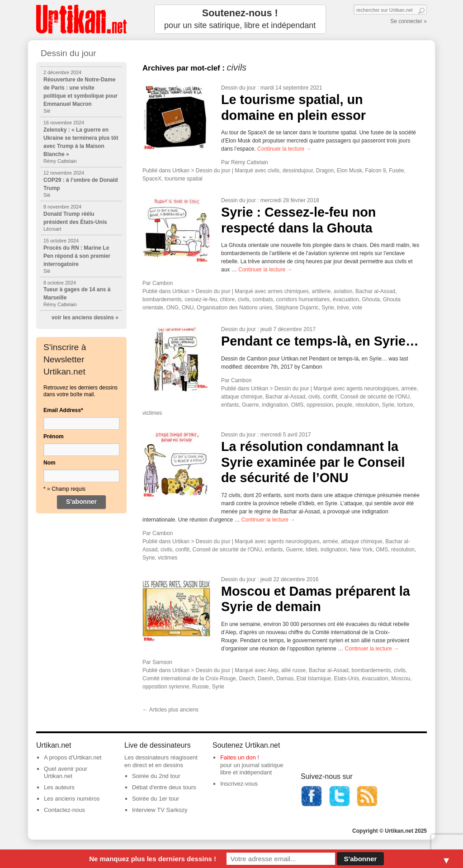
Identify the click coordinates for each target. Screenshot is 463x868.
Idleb (312, 550)
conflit (330, 397)
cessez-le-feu (201, 299)
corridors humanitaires (303, 299)
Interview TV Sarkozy (160, 810)
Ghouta (371, 299)
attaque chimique (242, 397)
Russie (201, 687)
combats (262, 299)
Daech (247, 678)
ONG (172, 308)
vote (357, 308)
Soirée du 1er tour (156, 799)
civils (274, 171)
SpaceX (152, 179)
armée (409, 389)
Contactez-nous (64, 810)
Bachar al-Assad (375, 291)
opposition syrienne (166, 687)
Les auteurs (59, 787)
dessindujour (298, 171)
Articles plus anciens (170, 710)
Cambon (163, 283)
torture (405, 405)
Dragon (325, 171)
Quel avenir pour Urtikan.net (66, 773)
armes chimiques (288, 291)
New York (361, 550)
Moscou (401, 678)
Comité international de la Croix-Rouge (189, 678)
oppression (320, 405)
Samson (162, 662)
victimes (152, 413)
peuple (344, 405)
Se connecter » (409, 21)
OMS (297, 405)
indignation (275, 405)
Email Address (63, 410)
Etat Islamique (314, 678)
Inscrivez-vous (239, 784)
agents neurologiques (372, 389)
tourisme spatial (184, 179)
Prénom (54, 436)
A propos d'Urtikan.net (73, 757)
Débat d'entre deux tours (164, 787)
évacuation (346, 299)
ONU (188, 308)
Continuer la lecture (284, 149)
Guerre (250, 405)
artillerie (321, 291)
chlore (227, 299)
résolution (367, 405)
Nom (50, 463)
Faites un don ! (240, 757)
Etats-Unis (347, 678)
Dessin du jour (239, 88)
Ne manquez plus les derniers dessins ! (153, 859)
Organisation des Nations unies (234, 308)
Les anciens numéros (72, 799)
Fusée (396, 171)
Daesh (266, 678)
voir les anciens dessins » (85, 318)
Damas (285, 678)
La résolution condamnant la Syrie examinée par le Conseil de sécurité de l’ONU (313, 462)
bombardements (162, 299)
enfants (230, 405)
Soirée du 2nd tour (156, 776)
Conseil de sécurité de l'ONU (375, 397)
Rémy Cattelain (250, 162)
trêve (343, 308)
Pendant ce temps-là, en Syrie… (320, 341)
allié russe (293, 670)
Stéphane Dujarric (297, 308)
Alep (273, 670)
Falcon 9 (375, 171)
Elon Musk (350, 171)
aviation (343, 291)
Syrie (328, 308)
